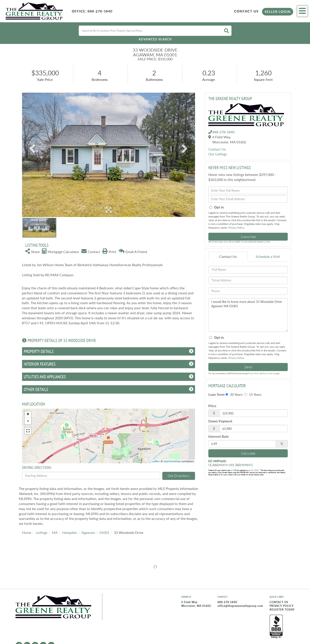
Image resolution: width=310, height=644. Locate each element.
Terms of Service (269, 373)
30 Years (234, 394)
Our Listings (218, 154)
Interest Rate (219, 436)
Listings (42, 532)
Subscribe (248, 237)
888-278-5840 (100, 11)
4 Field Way (189, 602)
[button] (226, 31)
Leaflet (155, 461)
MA (55, 532)
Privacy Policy (236, 228)
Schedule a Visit (268, 256)
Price (212, 406)
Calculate (248, 453)
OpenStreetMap (172, 461)
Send (248, 367)
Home (27, 532)
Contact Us (246, 11)
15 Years (253, 394)
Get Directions (179, 476)
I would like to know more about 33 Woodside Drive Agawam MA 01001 (248, 315)
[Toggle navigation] (302, 11)
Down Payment (220, 421)
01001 (104, 532)
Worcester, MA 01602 (196, 606)
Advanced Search (155, 39)
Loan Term (216, 394)
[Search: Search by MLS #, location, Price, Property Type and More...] (150, 31)
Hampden (70, 532)
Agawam (88, 532)
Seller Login (278, 11)
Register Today (282, 610)
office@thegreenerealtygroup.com (240, 606)
